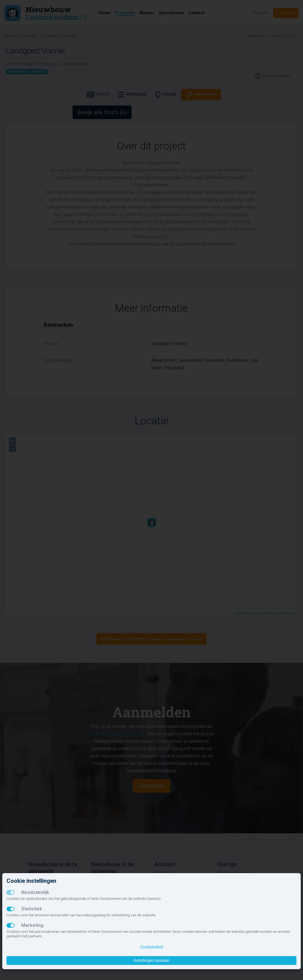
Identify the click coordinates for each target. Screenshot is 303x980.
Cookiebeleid (152, 947)
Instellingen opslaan (152, 960)
